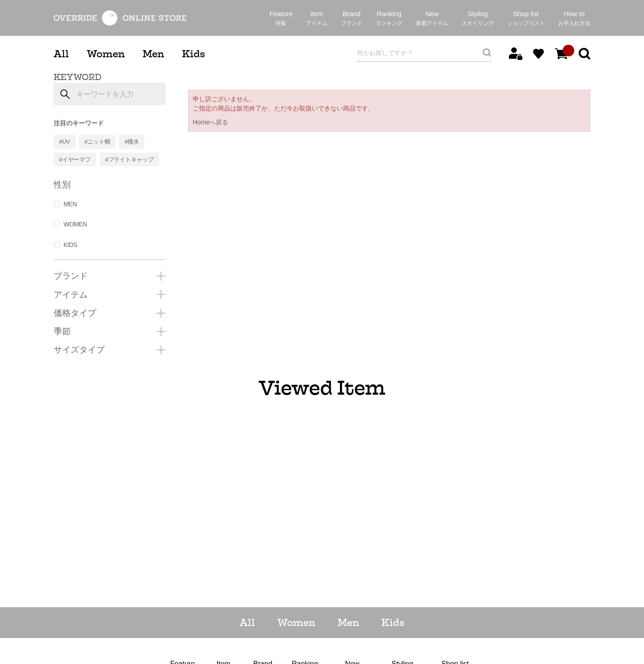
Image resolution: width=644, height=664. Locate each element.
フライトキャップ (131, 160)
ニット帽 (99, 142)
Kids (193, 54)
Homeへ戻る (210, 122)
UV (66, 142)
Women (106, 54)
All (61, 54)
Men (153, 54)
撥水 (133, 142)
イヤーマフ (76, 160)
